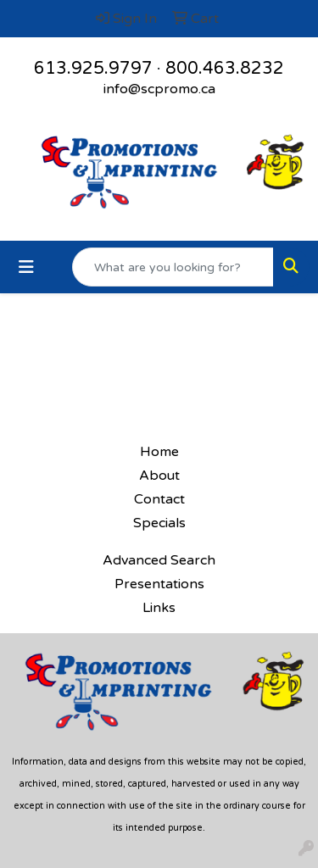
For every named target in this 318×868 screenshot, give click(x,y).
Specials (159, 523)
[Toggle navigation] (26, 267)
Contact (159, 499)
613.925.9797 (93, 69)
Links (159, 608)
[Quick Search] (173, 267)
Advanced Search (159, 560)
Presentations (159, 584)
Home (159, 452)
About (159, 476)
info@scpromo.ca (159, 89)
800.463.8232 (225, 69)
